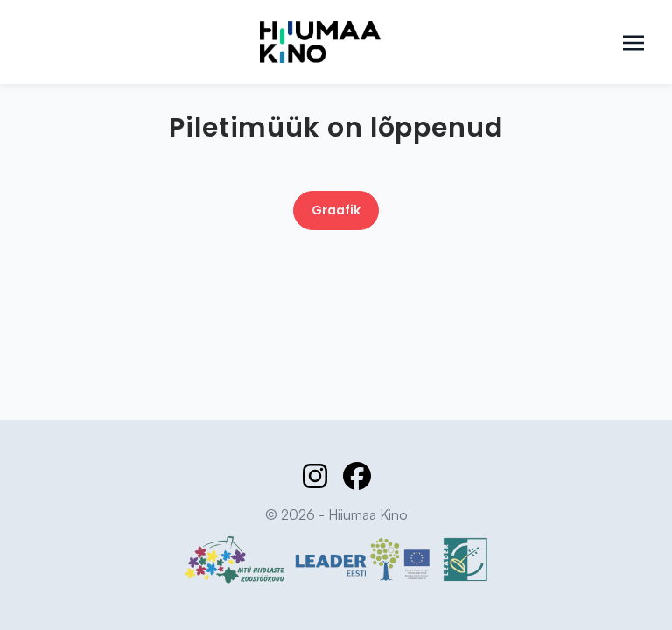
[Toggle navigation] (633, 41)
